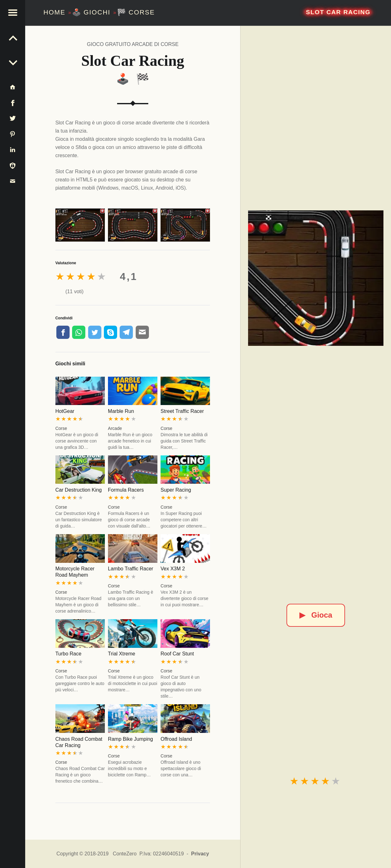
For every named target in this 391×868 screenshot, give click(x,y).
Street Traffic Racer (182, 411)
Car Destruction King (79, 490)
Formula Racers (126, 490)
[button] (13, 13)
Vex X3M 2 (173, 569)
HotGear (65, 411)
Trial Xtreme (122, 654)
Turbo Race (68, 654)
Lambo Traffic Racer (131, 569)
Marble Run (121, 411)
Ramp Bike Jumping (130, 739)
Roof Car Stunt (177, 654)
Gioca (316, 615)
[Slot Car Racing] (316, 278)
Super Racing (176, 490)
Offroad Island (176, 739)
